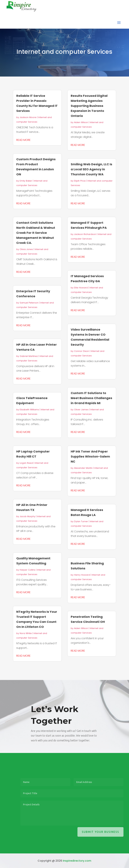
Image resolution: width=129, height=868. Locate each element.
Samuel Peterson (29, 303)
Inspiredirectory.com (77, 861)
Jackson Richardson (85, 234)
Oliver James (81, 410)
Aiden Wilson (81, 122)
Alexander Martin (83, 468)
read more (23, 140)
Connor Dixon (82, 351)
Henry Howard (82, 575)
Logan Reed (26, 463)
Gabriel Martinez (29, 356)
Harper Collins (27, 570)
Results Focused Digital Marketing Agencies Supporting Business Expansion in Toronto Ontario (89, 106)
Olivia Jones (26, 249)
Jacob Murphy (27, 516)
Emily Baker (26, 181)
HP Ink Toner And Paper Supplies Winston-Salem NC (90, 456)
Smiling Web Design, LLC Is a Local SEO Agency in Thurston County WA (91, 169)
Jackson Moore (28, 117)
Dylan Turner (81, 521)
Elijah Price (80, 181)
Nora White (26, 633)
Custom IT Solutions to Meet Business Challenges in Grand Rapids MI (91, 398)
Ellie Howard (81, 288)
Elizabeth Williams (29, 410)
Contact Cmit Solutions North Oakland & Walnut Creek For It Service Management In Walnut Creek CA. (36, 233)
